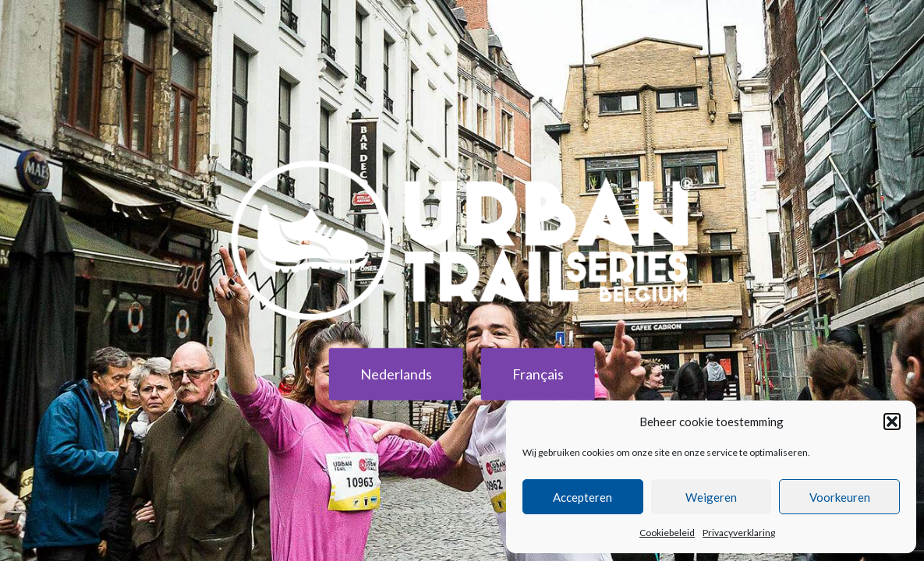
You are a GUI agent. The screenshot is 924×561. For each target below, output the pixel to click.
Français (538, 374)
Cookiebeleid (667, 533)
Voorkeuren (840, 497)
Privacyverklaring (739, 533)
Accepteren (582, 497)
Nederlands (396, 374)
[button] (892, 422)
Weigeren (711, 497)
